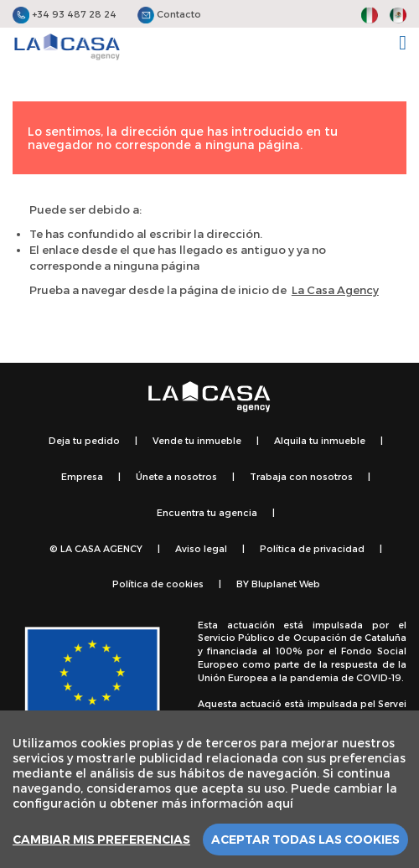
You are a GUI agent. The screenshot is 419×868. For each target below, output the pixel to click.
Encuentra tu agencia (207, 512)
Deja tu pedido (84, 440)
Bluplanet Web (286, 584)
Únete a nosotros (176, 476)
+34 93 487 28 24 (65, 14)
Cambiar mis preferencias (101, 840)
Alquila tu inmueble (320, 440)
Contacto (169, 14)
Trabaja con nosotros (301, 476)
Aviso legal (201, 548)
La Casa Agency (335, 290)
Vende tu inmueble (197, 440)
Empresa (82, 476)
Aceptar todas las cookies (305, 840)
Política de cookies (158, 584)
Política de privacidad (312, 548)
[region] (209, 789)
